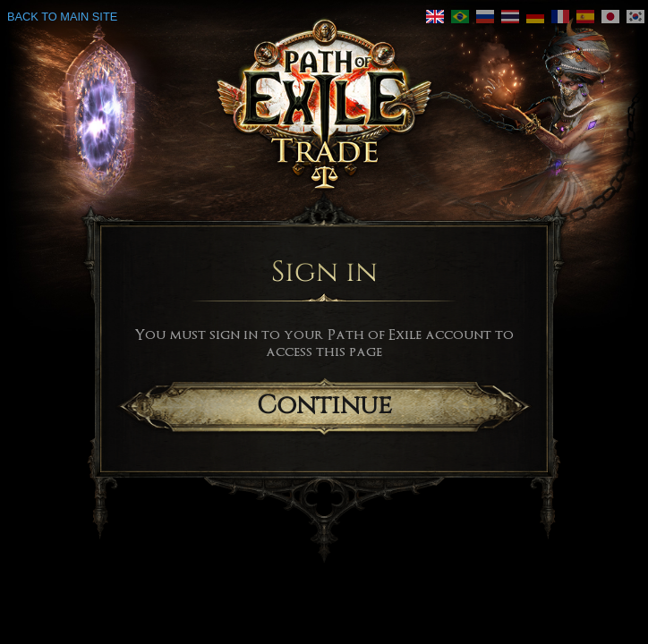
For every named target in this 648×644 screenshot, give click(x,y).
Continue (324, 406)
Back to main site (62, 17)
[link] (460, 17)
